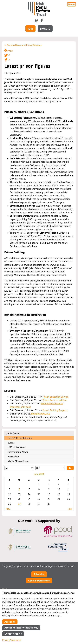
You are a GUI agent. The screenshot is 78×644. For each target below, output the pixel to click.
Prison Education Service (55, 397)
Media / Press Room (18, 461)
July (70, 509)
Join (30, 29)
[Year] (50, 468)
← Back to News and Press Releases (23, 45)
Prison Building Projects (55, 410)
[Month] (19, 468)
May (8, 509)
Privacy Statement (12, 640)
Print (8, 51)
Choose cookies (13, 634)
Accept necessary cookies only (21, 628)
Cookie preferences (39, 581)
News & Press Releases (20, 438)
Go (70, 468)
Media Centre (13, 433)
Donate (45, 29)
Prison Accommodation (55, 400)
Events (11, 443)
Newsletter (13, 457)
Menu (71, 4)
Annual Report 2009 (40, 414)
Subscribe (39, 574)
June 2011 (39, 474)
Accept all (10, 622)
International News (18, 452)
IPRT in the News (16, 447)
